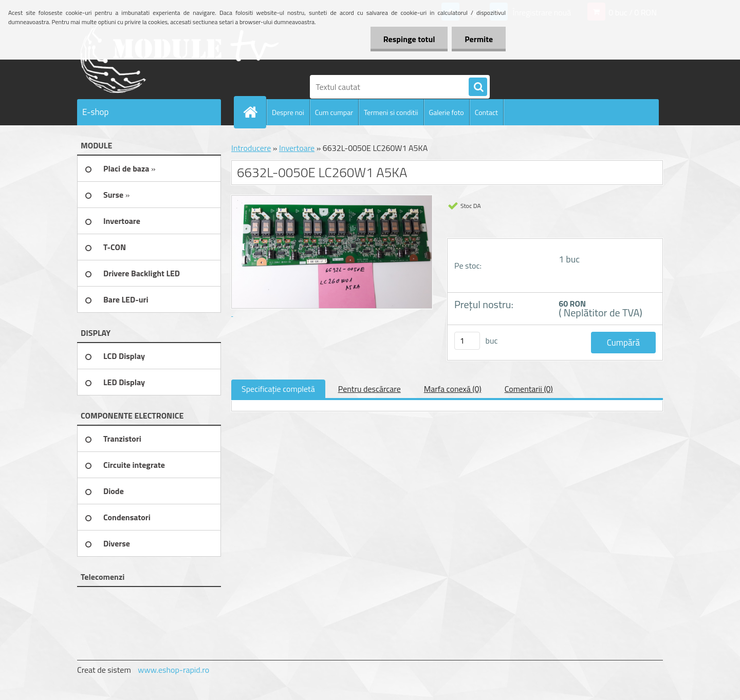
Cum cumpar (334, 112)
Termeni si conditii (391, 112)
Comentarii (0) (529, 389)
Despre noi (288, 112)
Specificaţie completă (278, 389)
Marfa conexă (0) (453, 389)
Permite (479, 39)
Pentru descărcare (369, 389)
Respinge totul (409, 39)
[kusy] (467, 341)
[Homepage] (254, 112)
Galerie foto (447, 112)
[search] (478, 87)
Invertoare (297, 148)
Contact (486, 112)
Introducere (251, 148)
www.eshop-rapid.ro (173, 670)
